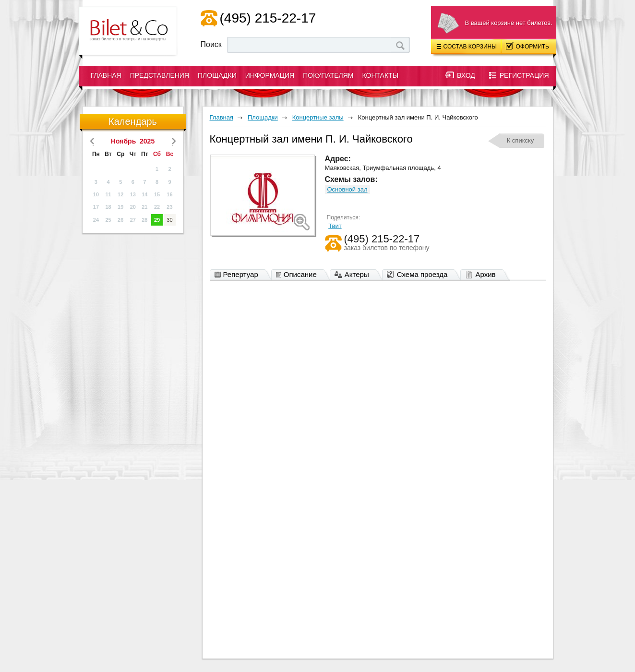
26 (120, 220)
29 (157, 220)
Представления (160, 75)
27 (133, 220)
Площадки (217, 75)
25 (108, 220)
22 (157, 207)
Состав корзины (466, 47)
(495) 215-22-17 (268, 18)
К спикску (521, 140)
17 (96, 207)
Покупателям (328, 75)
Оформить (528, 46)
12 (120, 194)
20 (133, 207)
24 (96, 220)
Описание (299, 275)
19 (120, 207)
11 (108, 194)
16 (169, 194)
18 (108, 207)
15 (157, 194)
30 (169, 220)
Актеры (354, 275)
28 (144, 220)
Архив (483, 275)
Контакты (381, 75)
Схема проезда (420, 275)
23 (169, 207)
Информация (270, 75)
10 (96, 194)
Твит (335, 226)
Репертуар (239, 275)
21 (144, 207)
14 (144, 194)
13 (133, 194)
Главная (106, 75)
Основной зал (347, 189)
